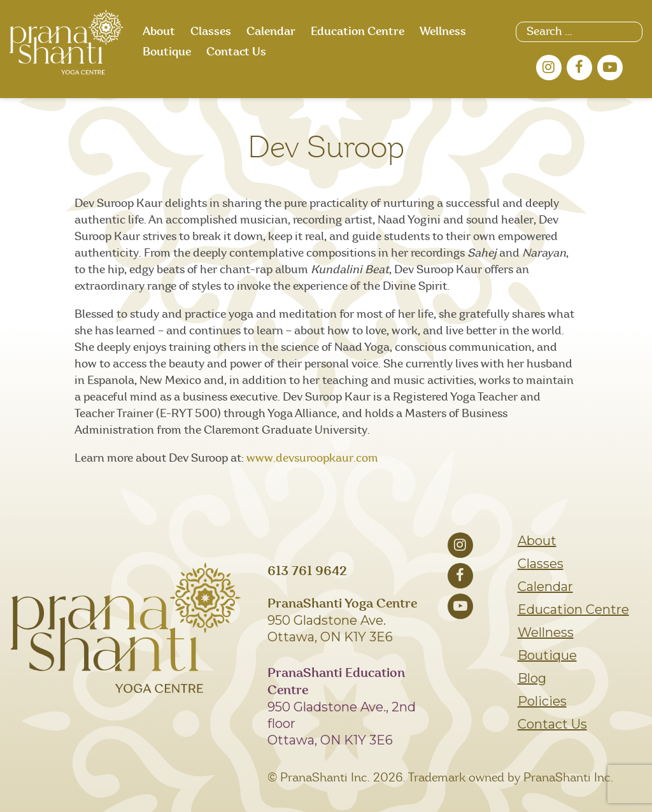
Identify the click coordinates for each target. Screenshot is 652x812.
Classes (211, 32)
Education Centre (358, 32)
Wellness (443, 32)
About (159, 32)
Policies (542, 701)
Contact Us (236, 52)
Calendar (271, 32)
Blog (532, 678)
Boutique (167, 52)
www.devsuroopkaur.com (312, 459)
